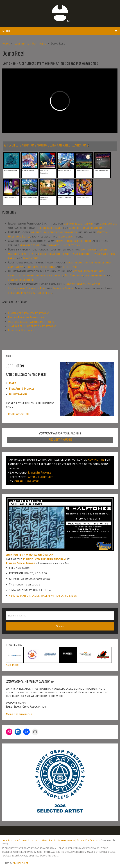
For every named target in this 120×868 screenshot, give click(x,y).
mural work (67, 237)
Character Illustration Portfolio (32, 326)
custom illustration (78, 224)
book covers (108, 224)
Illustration (18, 394)
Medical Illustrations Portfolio (31, 322)
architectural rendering (87, 228)
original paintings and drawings (54, 232)
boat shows (88, 249)
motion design (30, 245)
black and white (52, 275)
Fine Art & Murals (22, 389)
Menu (6, 31)
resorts (103, 249)
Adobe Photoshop (79, 284)
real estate (28, 254)
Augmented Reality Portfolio (29, 313)
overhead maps (95, 275)
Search (60, 626)
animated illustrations (63, 245)
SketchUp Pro (36, 288)
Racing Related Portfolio (26, 317)
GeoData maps (74, 275)
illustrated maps (50, 228)
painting (33, 275)
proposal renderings (40, 267)
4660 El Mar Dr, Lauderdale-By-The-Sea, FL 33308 (43, 596)
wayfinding (31, 258)
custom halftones (21, 280)
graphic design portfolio (73, 241)
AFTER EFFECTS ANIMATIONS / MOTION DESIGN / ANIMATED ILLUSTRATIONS (46, 145)
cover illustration (80, 262)
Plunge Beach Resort (21, 563)
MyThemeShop (21, 863)
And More (13, 665)
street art (70, 267)
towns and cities (103, 254)
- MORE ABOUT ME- (18, 414)
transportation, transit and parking (64, 254)
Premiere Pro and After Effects (30, 293)
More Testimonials (19, 714)
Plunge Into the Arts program (44, 559)
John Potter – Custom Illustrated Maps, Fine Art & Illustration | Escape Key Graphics (51, 841)
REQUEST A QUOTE (60, 440)
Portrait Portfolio (22, 330)
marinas (13, 254)
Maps (13, 383)
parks (12, 258)
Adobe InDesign (63, 288)
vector (78, 271)
